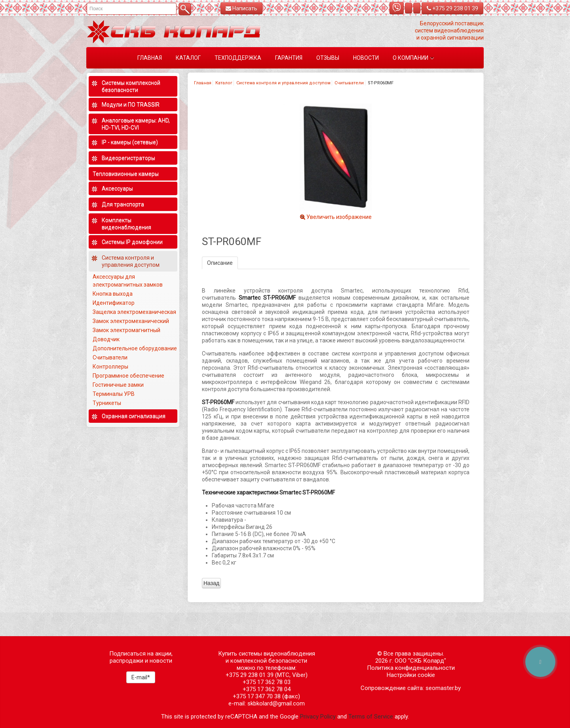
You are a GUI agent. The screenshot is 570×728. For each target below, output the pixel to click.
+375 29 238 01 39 (452, 8)
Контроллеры (110, 367)
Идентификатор (114, 303)
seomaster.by (443, 688)
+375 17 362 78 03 (267, 682)
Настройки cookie (411, 675)
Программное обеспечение (128, 376)
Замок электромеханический (131, 321)
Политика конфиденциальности (411, 668)
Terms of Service (371, 717)
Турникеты (107, 403)
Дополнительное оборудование (135, 348)
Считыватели (349, 83)
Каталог (224, 83)
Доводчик (106, 339)
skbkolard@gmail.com (276, 703)
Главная (203, 83)
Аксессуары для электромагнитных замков (128, 281)
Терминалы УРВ (114, 394)
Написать (241, 8)
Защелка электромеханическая (134, 312)
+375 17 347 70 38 (257, 696)
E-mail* (141, 677)
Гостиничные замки (119, 385)
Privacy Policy (318, 717)
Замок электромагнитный (126, 330)
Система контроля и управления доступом (283, 83)
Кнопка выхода (113, 294)
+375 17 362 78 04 (267, 689)
